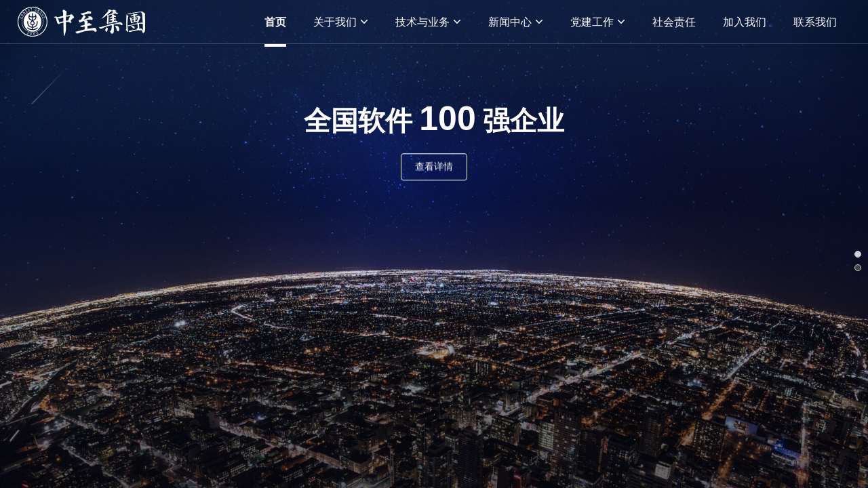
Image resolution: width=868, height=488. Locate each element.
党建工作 (598, 22)
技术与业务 (428, 22)
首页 (275, 22)
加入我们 (745, 22)
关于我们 (341, 22)
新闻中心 (516, 22)
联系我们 (815, 22)
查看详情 (434, 167)
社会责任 (674, 22)
